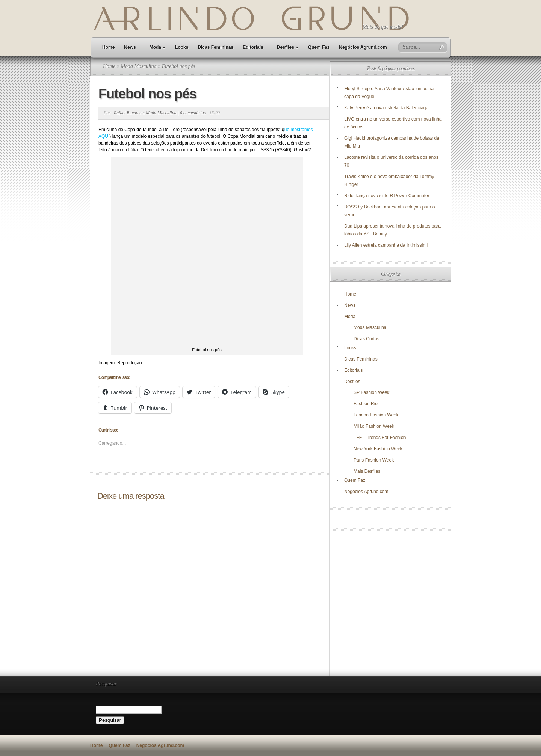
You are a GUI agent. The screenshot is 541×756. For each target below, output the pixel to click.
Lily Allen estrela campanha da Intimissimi (386, 245)
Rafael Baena (126, 113)
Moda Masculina (138, 66)
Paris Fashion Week (374, 460)
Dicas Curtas (366, 339)
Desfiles (287, 47)
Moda (157, 47)
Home (108, 47)
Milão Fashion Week (374, 426)
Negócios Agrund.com (363, 47)
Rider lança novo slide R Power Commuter (387, 196)
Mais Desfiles (367, 471)
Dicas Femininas (215, 47)
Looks (182, 47)
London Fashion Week (376, 415)
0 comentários (193, 113)
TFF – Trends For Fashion (380, 438)
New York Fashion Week (378, 449)
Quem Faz (319, 47)
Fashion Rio (366, 404)
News (130, 47)
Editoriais (253, 47)
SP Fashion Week (372, 392)
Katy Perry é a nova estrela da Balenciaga (386, 108)
